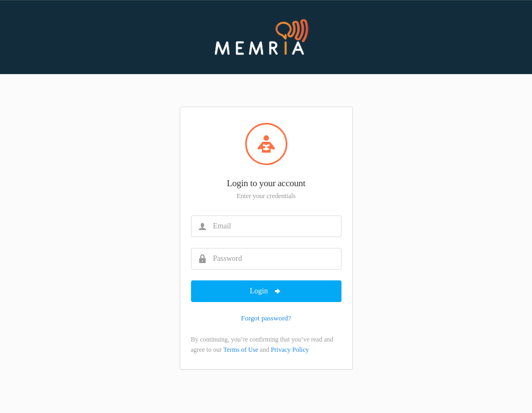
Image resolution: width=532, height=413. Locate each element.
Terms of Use (241, 350)
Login (266, 291)
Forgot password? (266, 318)
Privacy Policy (290, 350)
